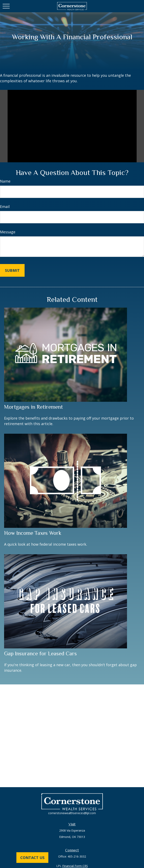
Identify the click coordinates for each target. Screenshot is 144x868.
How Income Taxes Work (33, 533)
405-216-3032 (77, 856)
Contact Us (32, 858)
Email (5, 207)
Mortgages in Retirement (33, 407)
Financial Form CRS (75, 866)
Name (5, 181)
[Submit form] (12, 270)
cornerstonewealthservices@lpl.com (72, 813)
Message (8, 232)
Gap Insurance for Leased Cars (40, 654)
